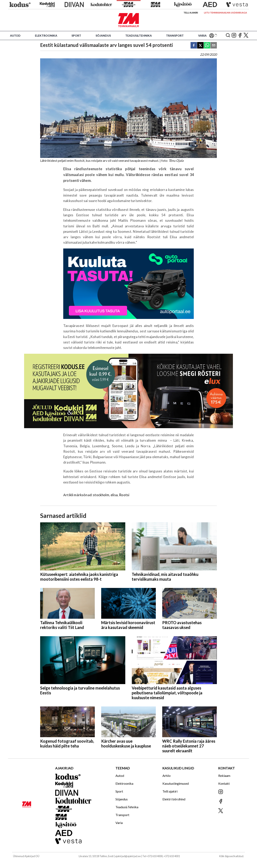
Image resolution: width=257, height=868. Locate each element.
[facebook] (194, 46)
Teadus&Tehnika (139, 36)
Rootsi (124, 495)
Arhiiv (167, 776)
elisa (114, 495)
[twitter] (200, 46)
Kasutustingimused (176, 783)
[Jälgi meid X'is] (246, 36)
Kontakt (224, 783)
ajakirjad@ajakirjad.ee (128, 856)
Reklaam (224, 776)
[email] (214, 46)
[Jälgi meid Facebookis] (240, 36)
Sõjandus (103, 36)
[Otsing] (228, 36)
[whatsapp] (207, 46)
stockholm (101, 495)
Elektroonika (46, 36)
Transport (175, 36)
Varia (202, 36)
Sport (76, 36)
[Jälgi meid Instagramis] (234, 36)
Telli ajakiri (191, 13)
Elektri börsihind (174, 799)
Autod (15, 36)
